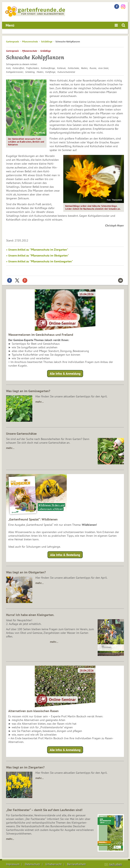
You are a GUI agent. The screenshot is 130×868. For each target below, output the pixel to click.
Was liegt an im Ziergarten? (25, 767)
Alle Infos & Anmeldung (65, 374)
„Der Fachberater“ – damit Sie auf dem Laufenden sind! (44, 810)
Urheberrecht (54, 864)
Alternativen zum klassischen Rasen (33, 711)
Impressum (13, 864)
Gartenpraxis (13, 41)
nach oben (115, 864)
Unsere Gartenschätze (21, 433)
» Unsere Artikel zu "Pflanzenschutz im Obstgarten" (38, 255)
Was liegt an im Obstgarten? (26, 572)
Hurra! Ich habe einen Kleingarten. (30, 615)
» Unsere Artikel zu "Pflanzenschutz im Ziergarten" (37, 250)
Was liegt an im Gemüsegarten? (28, 391)
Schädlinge (47, 41)
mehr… (40, 402)
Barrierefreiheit (76, 864)
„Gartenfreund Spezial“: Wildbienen (33, 519)
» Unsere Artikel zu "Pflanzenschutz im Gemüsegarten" (40, 261)
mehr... (10, 839)
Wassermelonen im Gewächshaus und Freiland (41, 335)
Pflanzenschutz (30, 41)
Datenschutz (32, 864)
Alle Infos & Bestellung (65, 555)
